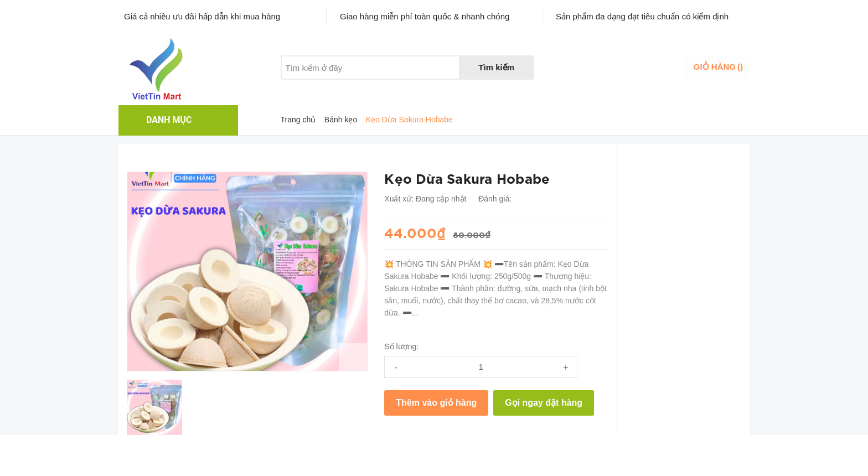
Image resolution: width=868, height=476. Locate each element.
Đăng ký (654, 74)
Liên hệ (410, 89)
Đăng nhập (659, 63)
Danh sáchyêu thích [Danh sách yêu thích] (598, 68)
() (718, 67)
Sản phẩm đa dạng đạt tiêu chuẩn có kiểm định (642, 16)
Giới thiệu (298, 89)
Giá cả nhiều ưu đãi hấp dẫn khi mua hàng (202, 16)
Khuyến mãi (356, 89)
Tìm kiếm (496, 67)
